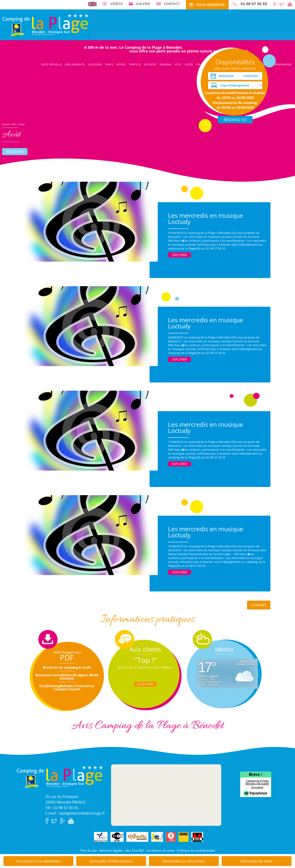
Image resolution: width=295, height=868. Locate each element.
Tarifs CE (135, 64)
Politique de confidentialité (196, 850)
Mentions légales (111, 850)
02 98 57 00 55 (254, 4)
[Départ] (251, 76)
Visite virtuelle (51, 64)
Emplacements (75, 64)
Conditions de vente (161, 850)
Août (22, 124)
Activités (150, 64)
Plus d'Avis (145, 684)
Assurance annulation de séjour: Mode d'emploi (67, 677)
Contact (172, 4)
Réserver (15, 152)
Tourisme (165, 64)
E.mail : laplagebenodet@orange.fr (75, 813)
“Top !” (145, 660)
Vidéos (116, 4)
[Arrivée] (227, 76)
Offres (121, 64)
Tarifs (109, 64)
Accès (189, 64)
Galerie (143, 4)
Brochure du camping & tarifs (67, 667)
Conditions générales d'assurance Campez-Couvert (67, 688)
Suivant (259, 605)
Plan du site (88, 850)
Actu (178, 64)
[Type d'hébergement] (235, 85)
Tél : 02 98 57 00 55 (62, 808)
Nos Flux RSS (135, 850)
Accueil (6, 124)
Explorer (179, 255)
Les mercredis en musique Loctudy (206, 218)
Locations (95, 64)
